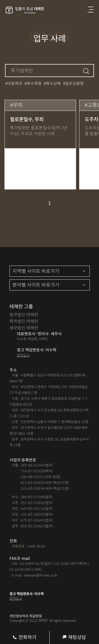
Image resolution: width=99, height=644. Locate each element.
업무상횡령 (74, 83)
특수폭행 (34, 83)
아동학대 (15, 83)
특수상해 (53, 83)
